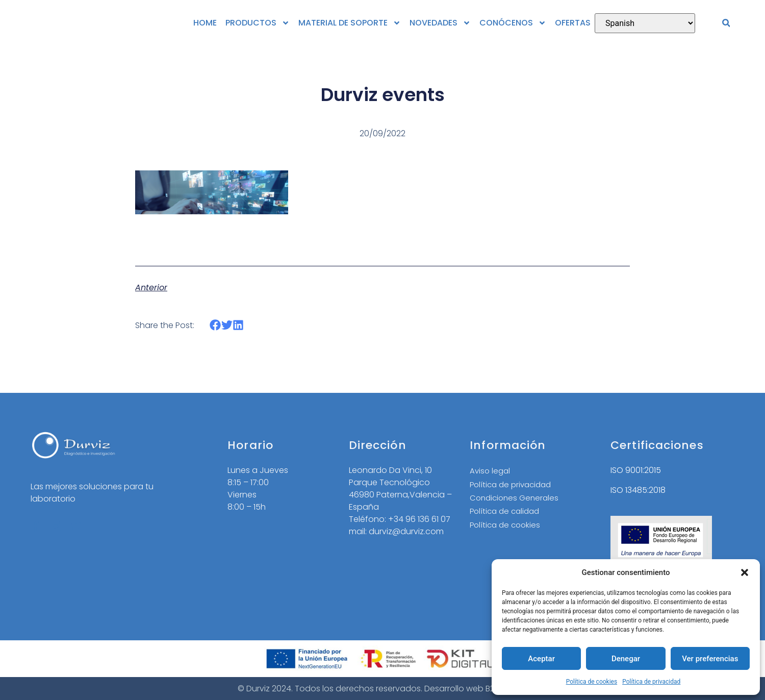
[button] (745, 572)
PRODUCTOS (258, 23)
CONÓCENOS (513, 23)
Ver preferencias (710, 659)
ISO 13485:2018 (638, 490)
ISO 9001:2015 (636, 470)
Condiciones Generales (516, 500)
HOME (205, 23)
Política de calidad (507, 514)
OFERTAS (573, 23)
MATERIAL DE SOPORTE (350, 23)
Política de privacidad (651, 682)
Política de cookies (592, 682)
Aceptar (541, 659)
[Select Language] (645, 23)
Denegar (626, 659)
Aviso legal (491, 471)
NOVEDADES (440, 23)
